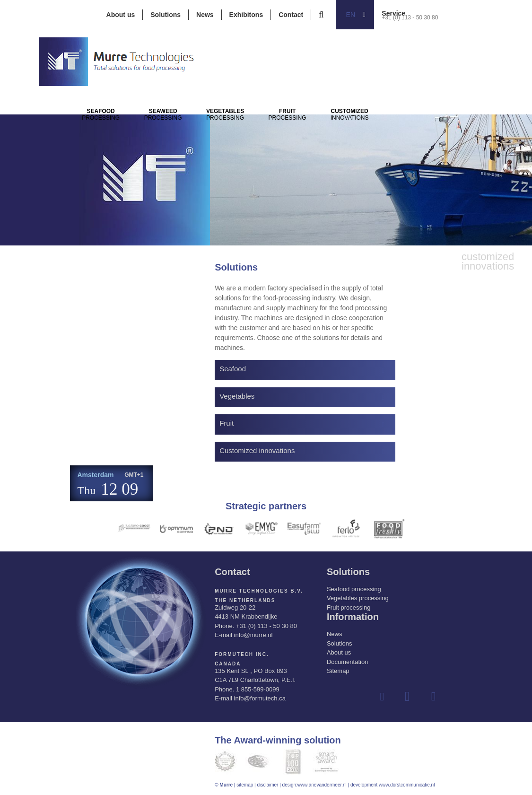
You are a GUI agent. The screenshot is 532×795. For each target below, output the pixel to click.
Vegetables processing (358, 598)
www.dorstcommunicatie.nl (407, 785)
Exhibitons (246, 15)
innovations (419, 128)
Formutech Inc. (242, 654)
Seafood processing (354, 589)
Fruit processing (349, 607)
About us (121, 15)
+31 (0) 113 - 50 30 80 (410, 17)
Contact (291, 15)
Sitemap (338, 671)
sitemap (245, 785)
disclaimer (267, 785)
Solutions (166, 15)
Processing (109, 128)
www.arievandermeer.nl (322, 785)
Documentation (347, 662)
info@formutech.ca (260, 698)
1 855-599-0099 (258, 689)
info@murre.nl (253, 635)
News (205, 15)
